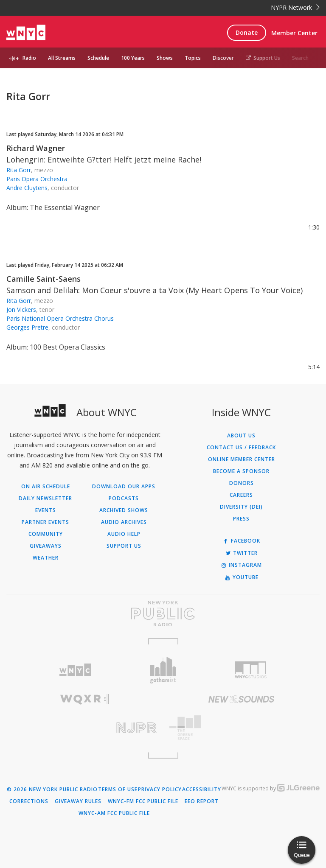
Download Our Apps (124, 487)
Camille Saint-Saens (44, 279)
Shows (165, 58)
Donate (247, 32)
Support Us (263, 58)
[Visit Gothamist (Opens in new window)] (163, 670)
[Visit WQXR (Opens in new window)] (85, 699)
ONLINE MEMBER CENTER (242, 459)
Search (300, 58)
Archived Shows (124, 510)
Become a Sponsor (241, 471)
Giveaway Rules (78, 801)
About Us (241, 436)
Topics (193, 58)
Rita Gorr (19, 170)
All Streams (62, 58)
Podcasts (124, 498)
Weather (46, 558)
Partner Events (45, 522)
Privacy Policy (160, 790)
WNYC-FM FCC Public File (143, 801)
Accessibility (202, 790)
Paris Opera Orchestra (37, 179)
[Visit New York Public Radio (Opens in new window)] (163, 613)
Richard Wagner (36, 148)
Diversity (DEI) (241, 507)
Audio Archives (124, 522)
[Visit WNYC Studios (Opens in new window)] (251, 670)
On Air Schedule (46, 487)
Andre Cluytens (27, 188)
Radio (29, 58)
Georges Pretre (27, 327)
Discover (223, 58)
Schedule (98, 58)
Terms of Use (118, 790)
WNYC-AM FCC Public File (114, 813)
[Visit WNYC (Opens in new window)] (75, 670)
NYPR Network (295, 7)
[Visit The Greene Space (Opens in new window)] (241, 728)
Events (46, 510)
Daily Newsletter (45, 498)
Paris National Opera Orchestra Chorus (60, 318)
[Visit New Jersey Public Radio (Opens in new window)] (85, 728)
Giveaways (46, 546)
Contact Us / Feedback (241, 448)
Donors (242, 483)
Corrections (29, 801)
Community (46, 534)
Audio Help (124, 534)
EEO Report (202, 801)
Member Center (294, 33)
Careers (241, 495)
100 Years (133, 58)
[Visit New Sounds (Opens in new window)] (241, 699)
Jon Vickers (21, 309)
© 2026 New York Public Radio (52, 790)
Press (241, 519)
